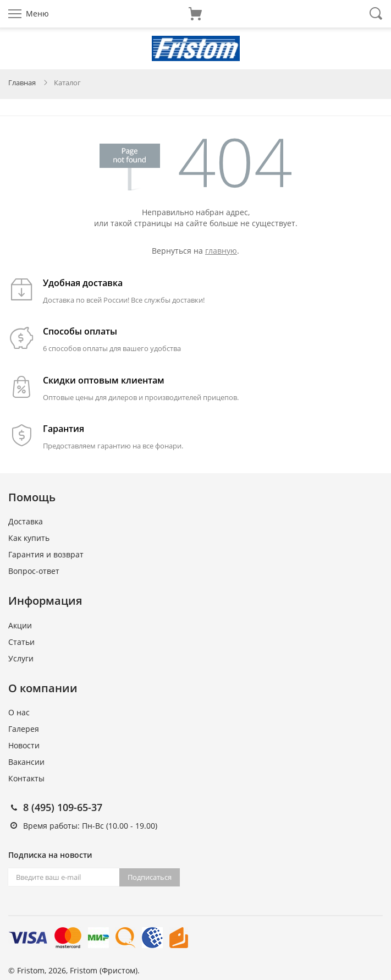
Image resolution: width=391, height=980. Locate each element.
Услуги (21, 658)
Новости (24, 745)
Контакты (26, 778)
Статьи (21, 642)
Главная (22, 83)
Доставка (26, 521)
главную (221, 251)
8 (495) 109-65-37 (63, 807)
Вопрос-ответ (34, 571)
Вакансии (26, 762)
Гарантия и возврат (46, 554)
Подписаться (150, 877)
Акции (20, 625)
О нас (19, 712)
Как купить (29, 538)
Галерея (24, 729)
